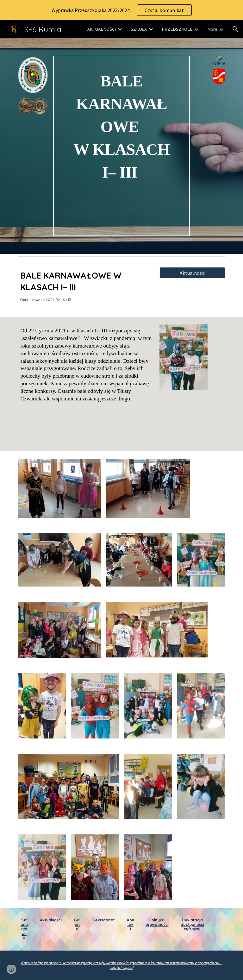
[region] (121, 10)
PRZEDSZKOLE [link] (177, 29)
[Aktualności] (192, 273)
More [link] (212, 29)
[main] (121, 146)
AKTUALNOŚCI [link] (102, 29)
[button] (235, 29)
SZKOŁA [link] (139, 29)
